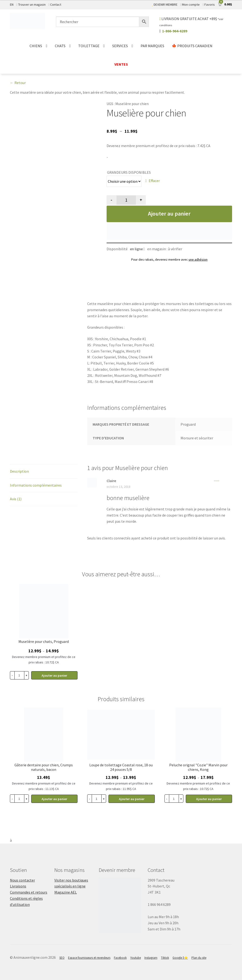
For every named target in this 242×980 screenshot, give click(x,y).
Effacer (154, 181)
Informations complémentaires (36, 485)
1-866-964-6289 (175, 31)
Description (19, 471)
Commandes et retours (29, 892)
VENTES (121, 64)
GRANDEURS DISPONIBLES (129, 172)
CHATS (60, 46)
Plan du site (199, 958)
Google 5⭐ (180, 958)
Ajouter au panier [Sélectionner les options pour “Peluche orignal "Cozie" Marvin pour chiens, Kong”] (209, 799)
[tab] (44, 472)
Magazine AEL (66, 892)
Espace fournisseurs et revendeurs (89, 958)
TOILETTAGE (89, 46)
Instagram (151, 958)
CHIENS (36, 46)
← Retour (18, 83)
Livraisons (18, 886)
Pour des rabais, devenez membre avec (169, 259)
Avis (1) (16, 499)
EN (12, 4)
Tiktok (165, 958)
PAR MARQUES (152, 46)
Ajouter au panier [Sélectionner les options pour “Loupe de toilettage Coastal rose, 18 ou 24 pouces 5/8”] (132, 799)
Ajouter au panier (169, 214)
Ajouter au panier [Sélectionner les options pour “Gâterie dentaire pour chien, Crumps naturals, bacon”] (54, 799)
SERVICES (120, 46)
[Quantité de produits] (126, 200)
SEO (62, 958)
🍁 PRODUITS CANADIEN (192, 46)
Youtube (136, 958)
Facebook (120, 958)
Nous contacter (22, 880)
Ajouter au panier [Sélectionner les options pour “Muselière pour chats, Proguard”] (54, 675)
